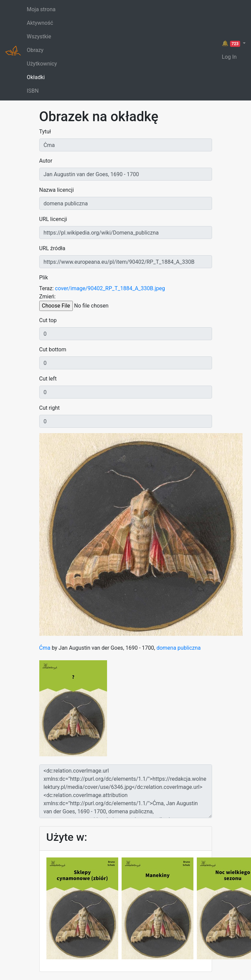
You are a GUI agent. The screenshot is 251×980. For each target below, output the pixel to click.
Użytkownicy (42, 64)
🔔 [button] (232, 43)
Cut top (48, 320)
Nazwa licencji (57, 190)
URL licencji (53, 219)
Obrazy (35, 50)
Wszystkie (39, 36)
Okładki (36, 77)
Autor (46, 161)
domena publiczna (179, 648)
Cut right (50, 408)
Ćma (45, 648)
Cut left (48, 379)
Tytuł (45, 132)
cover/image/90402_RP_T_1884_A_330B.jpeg (110, 288)
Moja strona (41, 9)
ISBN (33, 91)
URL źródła (52, 248)
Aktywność (40, 23)
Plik (44, 278)
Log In (229, 57)
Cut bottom (53, 349)
